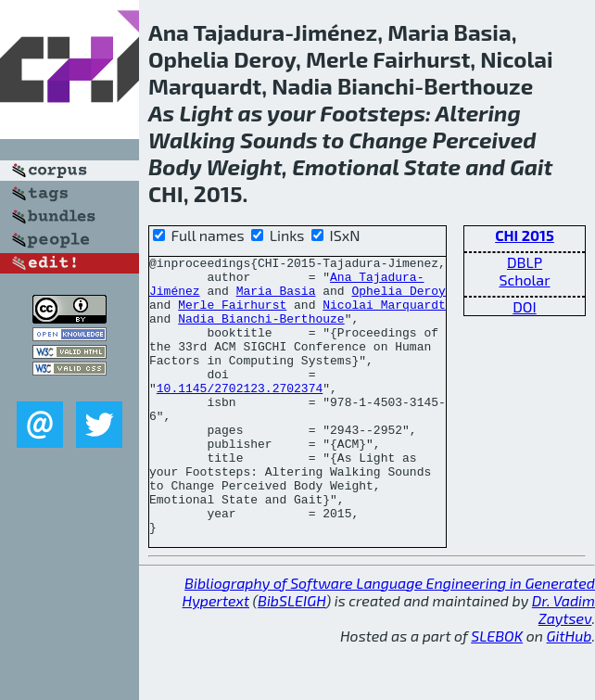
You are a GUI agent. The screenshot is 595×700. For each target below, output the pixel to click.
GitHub (570, 691)
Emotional (345, 166)
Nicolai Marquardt (384, 315)
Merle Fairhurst (232, 315)
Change (388, 140)
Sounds (279, 140)
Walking (192, 140)
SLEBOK (497, 691)
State (432, 166)
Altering (478, 113)
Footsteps (373, 113)
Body (175, 166)
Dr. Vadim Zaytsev (563, 665)
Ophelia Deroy (398, 299)
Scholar (524, 280)
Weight (245, 166)
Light (206, 113)
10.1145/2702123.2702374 (240, 415)
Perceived (485, 140)
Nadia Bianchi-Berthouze (261, 332)
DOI (525, 306)
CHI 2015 (525, 235)
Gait (531, 166)
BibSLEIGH (291, 656)
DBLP (525, 262)
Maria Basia (276, 299)
